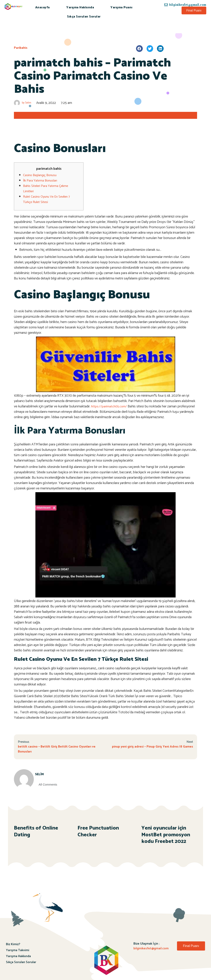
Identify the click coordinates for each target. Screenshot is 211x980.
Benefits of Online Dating (36, 833)
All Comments (53, 786)
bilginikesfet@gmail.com (151, 950)
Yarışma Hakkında (80, 7)
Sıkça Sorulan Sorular (84, 17)
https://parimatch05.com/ (110, 406)
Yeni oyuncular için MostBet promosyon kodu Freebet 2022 (166, 836)
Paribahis (21, 48)
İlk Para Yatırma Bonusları (41, 181)
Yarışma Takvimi (18, 952)
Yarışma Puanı (121, 7)
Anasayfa (42, 7)
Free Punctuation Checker (98, 833)
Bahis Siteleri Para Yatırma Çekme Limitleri (47, 189)
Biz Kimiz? (13, 946)
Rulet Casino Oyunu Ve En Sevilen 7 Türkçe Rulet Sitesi (48, 199)
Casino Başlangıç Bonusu (41, 175)
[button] (194, 10)
